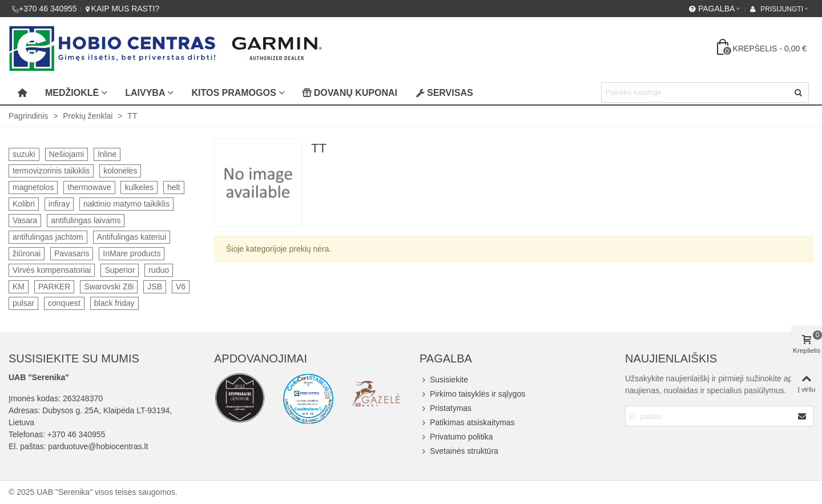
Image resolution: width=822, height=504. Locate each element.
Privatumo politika (456, 437)
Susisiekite (444, 380)
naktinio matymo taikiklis (126, 204)
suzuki (24, 154)
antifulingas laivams (86, 220)
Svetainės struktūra (459, 451)
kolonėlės (120, 171)
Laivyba (145, 93)
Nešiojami (67, 154)
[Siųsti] (799, 92)
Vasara (25, 220)
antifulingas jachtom (48, 237)
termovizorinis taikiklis (51, 171)
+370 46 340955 (76, 434)
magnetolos (33, 187)
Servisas (444, 93)
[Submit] (803, 416)
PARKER (55, 287)
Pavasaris (72, 253)
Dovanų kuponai (350, 93)
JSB (155, 287)
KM (19, 287)
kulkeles (139, 187)
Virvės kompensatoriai (52, 270)
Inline (107, 154)
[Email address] (709, 416)
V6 (181, 287)
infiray (59, 204)
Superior (120, 270)
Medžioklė (72, 93)
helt (174, 187)
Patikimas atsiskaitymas (467, 423)
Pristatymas (446, 408)
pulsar (23, 303)
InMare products (132, 253)
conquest (64, 303)
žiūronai (27, 253)
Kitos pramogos (233, 93)
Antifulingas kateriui (132, 237)
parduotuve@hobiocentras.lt (98, 446)
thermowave (89, 187)
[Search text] (696, 92)
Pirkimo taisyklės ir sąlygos (472, 394)
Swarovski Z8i (109, 287)
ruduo (159, 270)
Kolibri (24, 204)
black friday (114, 303)
